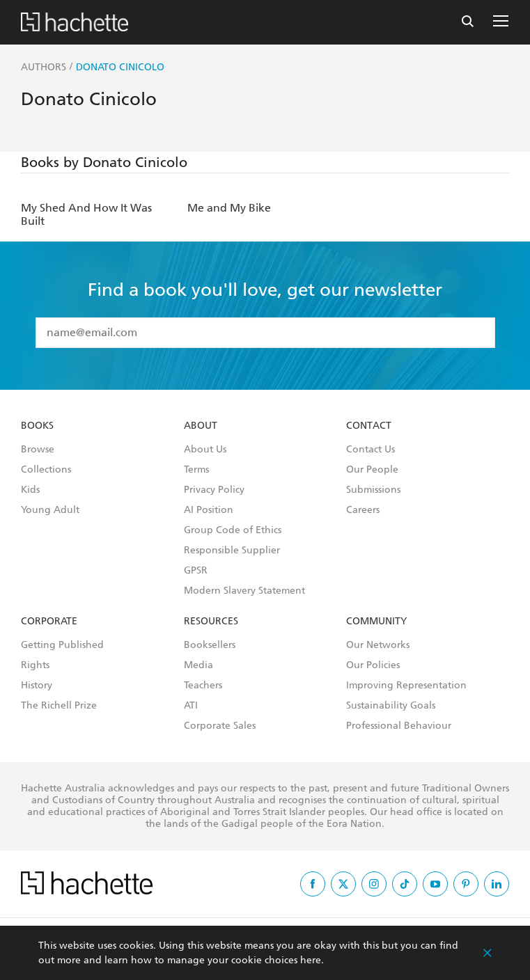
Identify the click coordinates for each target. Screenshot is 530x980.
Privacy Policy (214, 490)
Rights (35, 665)
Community (376, 622)
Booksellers (210, 645)
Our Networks (378, 645)
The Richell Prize (59, 706)
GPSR (196, 571)
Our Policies (373, 665)
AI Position (209, 510)
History (37, 686)
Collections (46, 470)
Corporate (49, 622)
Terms (196, 470)
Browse (38, 450)
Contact (369, 426)
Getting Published (62, 645)
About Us (205, 450)
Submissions (373, 490)
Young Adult (50, 510)
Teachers (203, 686)
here (311, 960)
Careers (363, 510)
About (201, 426)
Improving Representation (406, 686)
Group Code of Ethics (233, 530)
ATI (191, 706)
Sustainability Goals (391, 706)
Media (198, 665)
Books (37, 426)
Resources (211, 622)
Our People (372, 470)
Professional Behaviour (399, 726)
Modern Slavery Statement (244, 591)
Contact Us (371, 450)
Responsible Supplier (232, 551)
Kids (30, 490)
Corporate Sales (220, 726)
